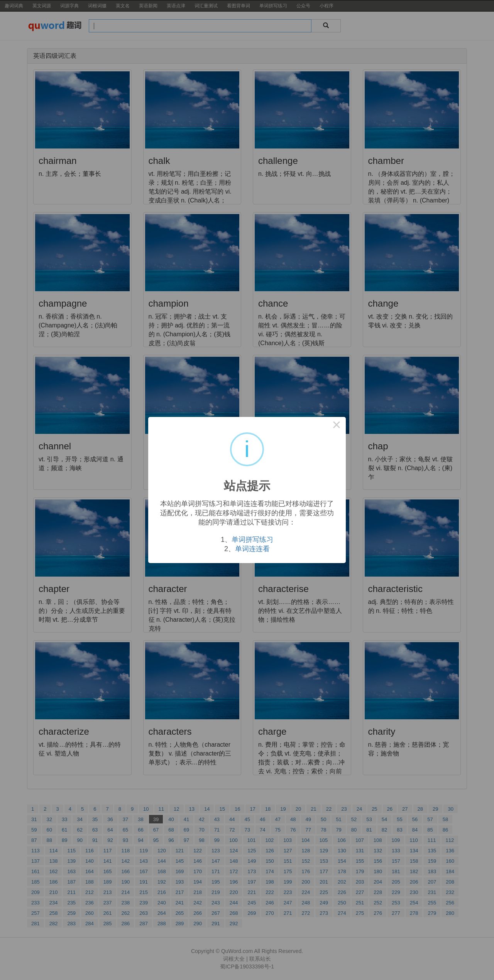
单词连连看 (252, 549)
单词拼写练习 (252, 540)
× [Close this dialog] (337, 426)
